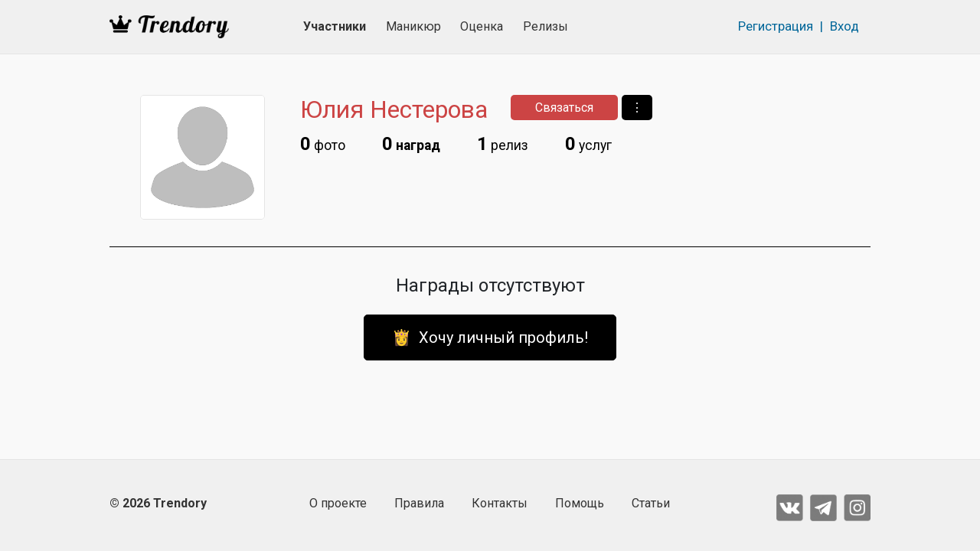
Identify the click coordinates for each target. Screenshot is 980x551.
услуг (588, 144)
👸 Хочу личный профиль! (490, 337)
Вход (844, 26)
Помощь (580, 503)
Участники (335, 26)
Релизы (546, 26)
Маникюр (413, 26)
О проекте (338, 503)
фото (323, 144)
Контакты (500, 503)
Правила (419, 503)
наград (411, 144)
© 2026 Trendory (158, 503)
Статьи (651, 503)
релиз (503, 144)
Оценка (482, 26)
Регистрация (776, 26)
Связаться (564, 108)
